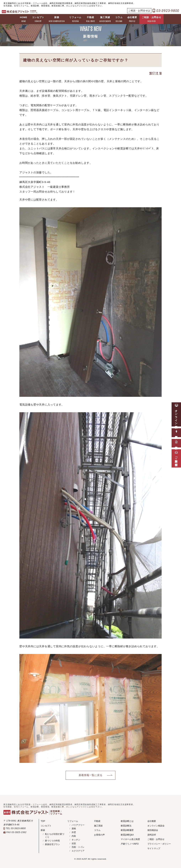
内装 (74, 836)
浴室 (74, 843)
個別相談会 (153, 830)
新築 (57, 19)
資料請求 (152, 835)
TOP (43, 821)
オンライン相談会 (156, 826)
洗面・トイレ (78, 847)
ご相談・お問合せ (151, 19)
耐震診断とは (127, 821)
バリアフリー (78, 825)
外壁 (74, 832)
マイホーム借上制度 (130, 839)
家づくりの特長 (52, 841)
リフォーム (75, 19)
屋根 (74, 829)
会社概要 (132, 19)
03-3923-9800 (166, 11)
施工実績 (105, 19)
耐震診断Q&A (127, 835)
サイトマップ (154, 848)
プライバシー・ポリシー (159, 844)
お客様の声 (99, 835)
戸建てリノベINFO (130, 844)
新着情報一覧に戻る (91, 775)
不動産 (90, 19)
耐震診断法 (126, 826)
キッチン (76, 840)
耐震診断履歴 (127, 830)
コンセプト (38, 19)
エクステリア (78, 851)
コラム (119, 19)
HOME (24, 19)
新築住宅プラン (52, 844)
